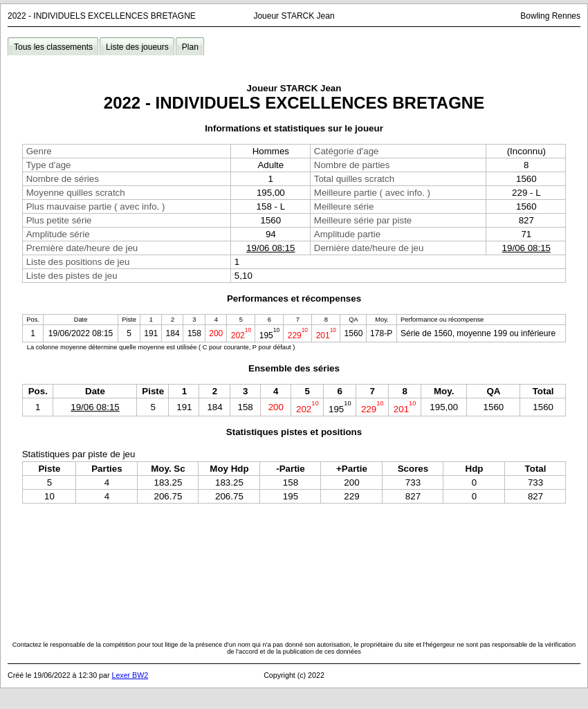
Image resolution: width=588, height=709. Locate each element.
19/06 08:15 (270, 248)
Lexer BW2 (130, 675)
